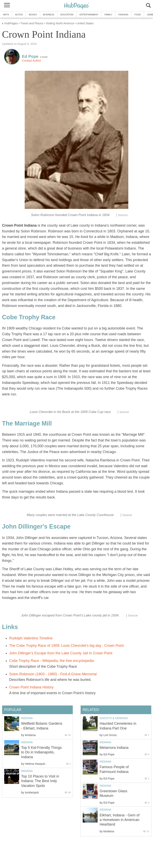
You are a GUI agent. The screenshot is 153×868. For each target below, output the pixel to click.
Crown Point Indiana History (31, 687)
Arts (6, 15)
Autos (19, 15)
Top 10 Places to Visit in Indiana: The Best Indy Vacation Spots (40, 781)
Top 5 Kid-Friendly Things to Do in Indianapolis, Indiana (41, 752)
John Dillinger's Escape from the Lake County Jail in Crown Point (61, 653)
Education (67, 15)
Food (138, 15)
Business (49, 15)
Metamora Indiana (114, 748)
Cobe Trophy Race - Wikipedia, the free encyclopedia (51, 661)
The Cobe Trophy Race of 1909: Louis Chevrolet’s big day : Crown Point (66, 646)
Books (33, 15)
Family (108, 15)
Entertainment (89, 15)
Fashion (123, 15)
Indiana (105, 742)
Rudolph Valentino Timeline (31, 638)
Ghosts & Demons (114, 718)
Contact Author (31, 61)
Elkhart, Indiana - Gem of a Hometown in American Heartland (120, 820)
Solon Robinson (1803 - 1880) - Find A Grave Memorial (53, 674)
